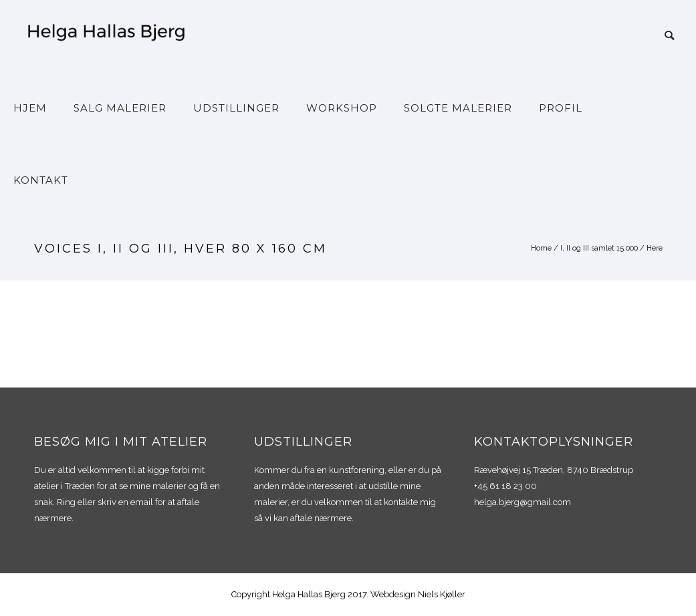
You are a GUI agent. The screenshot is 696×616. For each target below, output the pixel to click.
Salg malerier (120, 108)
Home (541, 248)
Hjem (30, 108)
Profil (561, 108)
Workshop (342, 108)
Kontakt (41, 180)
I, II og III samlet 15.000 (599, 248)
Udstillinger (236, 108)
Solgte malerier (458, 108)
